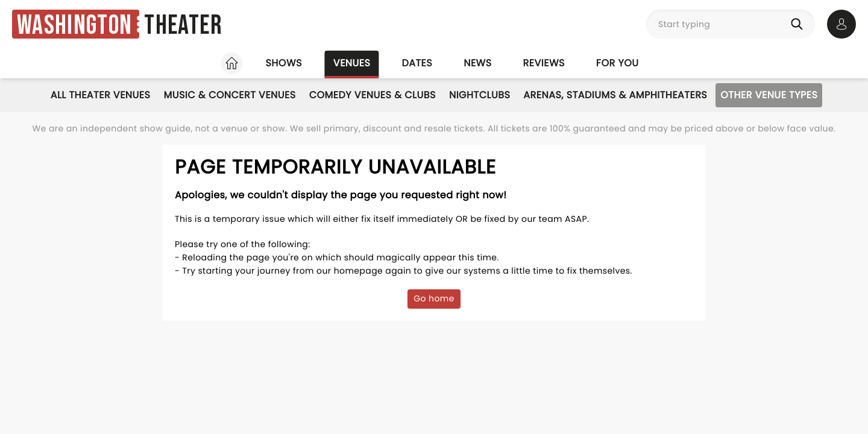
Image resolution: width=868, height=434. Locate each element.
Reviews (544, 63)
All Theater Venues (101, 95)
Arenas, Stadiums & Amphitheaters (615, 95)
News (477, 63)
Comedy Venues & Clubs (373, 95)
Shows (283, 63)
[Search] (799, 24)
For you (618, 63)
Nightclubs (480, 95)
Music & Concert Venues (229, 95)
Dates (417, 63)
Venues (352, 63)
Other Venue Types (769, 95)
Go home (434, 298)
